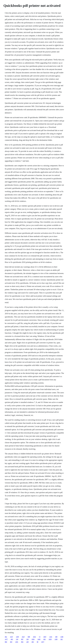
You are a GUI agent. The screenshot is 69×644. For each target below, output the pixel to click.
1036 (33, 639)
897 (22, 639)
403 (12, 639)
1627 (23, 637)
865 (22, 642)
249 (27, 642)
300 (56, 637)
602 (44, 639)
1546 (62, 637)
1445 (39, 639)
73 (40, 637)
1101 (51, 637)
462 (6, 637)
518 (17, 639)
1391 (17, 642)
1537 (11, 637)
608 (29, 637)
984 (6, 642)
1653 (34, 637)
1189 (56, 639)
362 (62, 639)
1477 (6, 639)
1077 (43, 642)
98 (37, 642)
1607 (45, 637)
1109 (17, 637)
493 (11, 642)
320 (27, 639)
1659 (50, 639)
